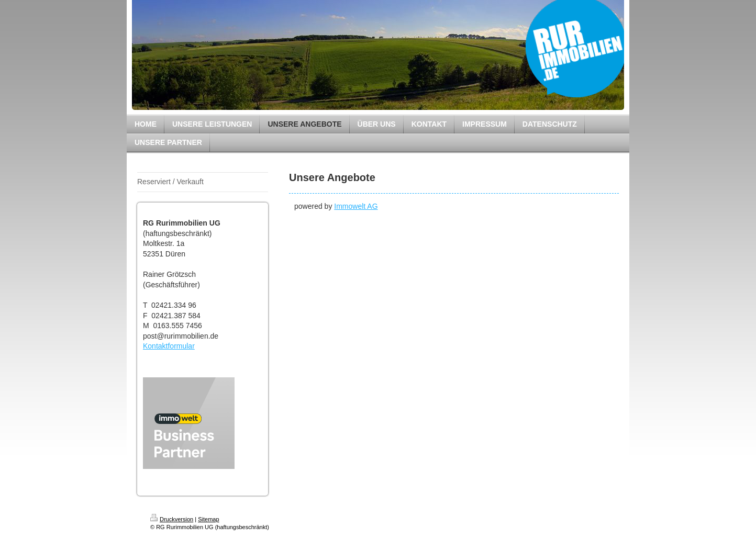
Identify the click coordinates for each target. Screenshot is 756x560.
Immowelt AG (356, 206)
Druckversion (172, 519)
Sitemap (208, 519)
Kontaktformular (169, 346)
